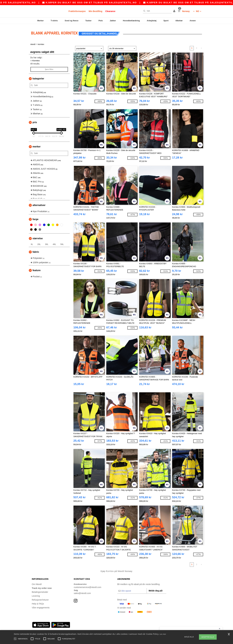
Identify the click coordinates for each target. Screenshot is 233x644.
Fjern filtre (49, 68)
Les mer (163, 634)
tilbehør (179, 21)
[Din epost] (132, 590)
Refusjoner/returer (40, 599)
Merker (41, 21)
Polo (101, 21)
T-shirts (54, 21)
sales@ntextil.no (55, 2)
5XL (62, 243)
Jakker (113, 21)
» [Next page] (201, 47)
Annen (193, 21)
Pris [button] (35, 121)
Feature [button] (37, 269)
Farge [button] (35, 218)
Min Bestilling (95, 11)
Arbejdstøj (152, 21)
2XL (39, 243)
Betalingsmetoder (40, 591)
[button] (175, 11)
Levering (36, 595)
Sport (166, 21)
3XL (47, 243)
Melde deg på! (156, 589)
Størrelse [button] (38, 237)
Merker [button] (37, 145)
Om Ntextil (37, 583)
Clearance (110, 11)
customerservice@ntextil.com (87, 586)
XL (32, 243)
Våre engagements (41, 606)
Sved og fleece (72, 21)
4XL (54, 243)
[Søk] (157, 11)
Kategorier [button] (38, 77)
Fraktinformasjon (77, 11)
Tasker (88, 21)
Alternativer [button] (39, 204)
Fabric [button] (36, 251)
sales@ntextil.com (82, 592)
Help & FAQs (38, 603)
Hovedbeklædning (131, 21)
